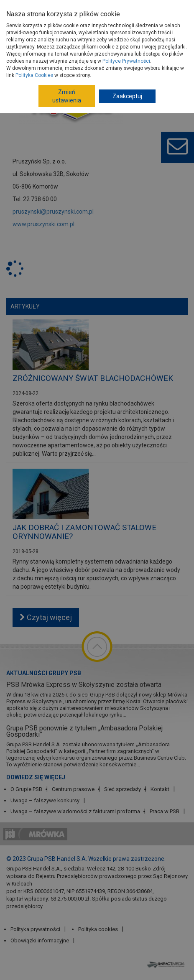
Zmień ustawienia (67, 96)
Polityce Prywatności (126, 61)
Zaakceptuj (127, 96)
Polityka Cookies (34, 75)
